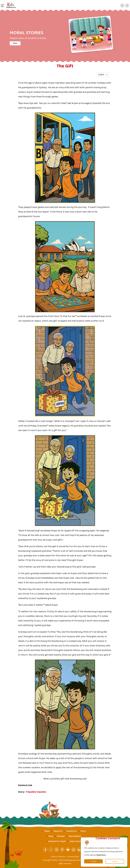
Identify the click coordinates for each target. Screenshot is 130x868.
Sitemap (61, 836)
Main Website (75, 836)
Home (47, 831)
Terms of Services (58, 857)
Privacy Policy (73, 857)
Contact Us (71, 831)
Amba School (76, 841)
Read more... (102, 855)
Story (83, 831)
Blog (51, 836)
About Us (58, 831)
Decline (115, 861)
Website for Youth (57, 841)
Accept (93, 861)
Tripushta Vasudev (36, 792)
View (15, 43)
